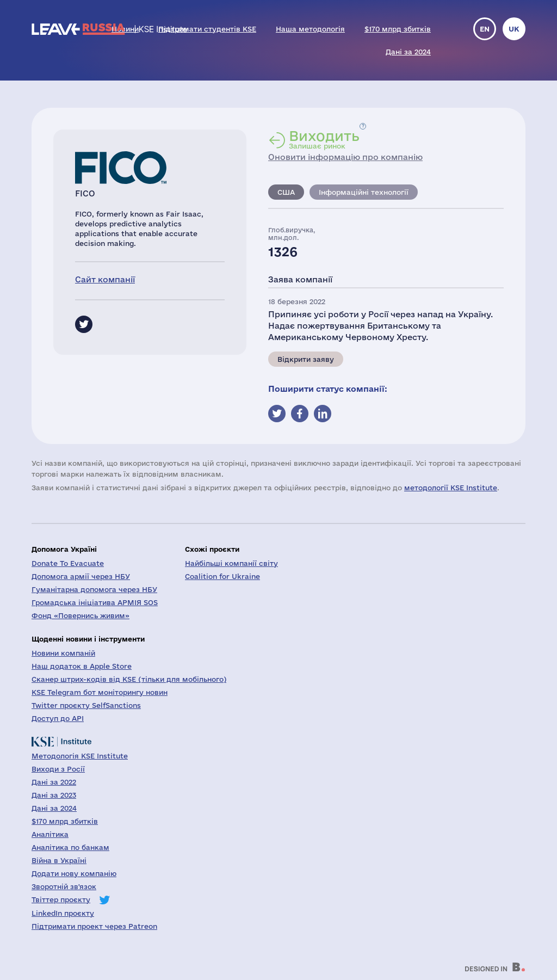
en (485, 29)
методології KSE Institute (451, 488)
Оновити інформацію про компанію (345, 157)
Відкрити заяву (306, 359)
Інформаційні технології (364, 192)
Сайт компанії (105, 279)
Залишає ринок (324, 139)
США (286, 192)
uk (514, 29)
